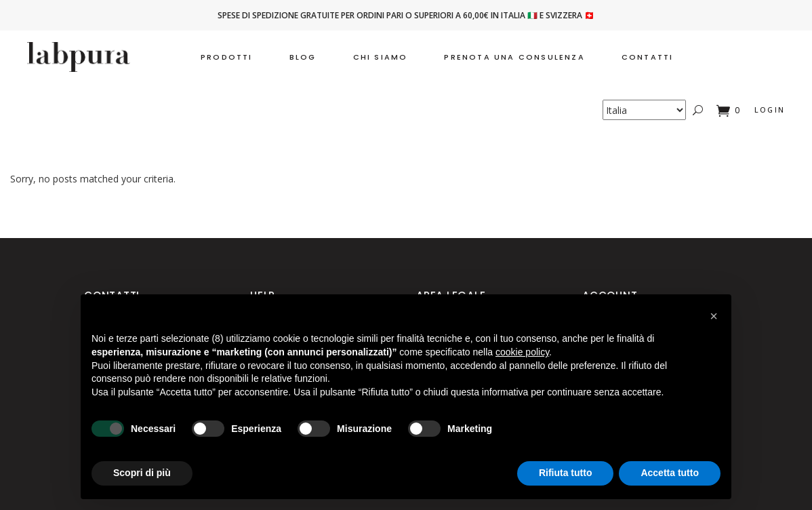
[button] (714, 316)
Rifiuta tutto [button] (566, 473)
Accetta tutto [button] (670, 473)
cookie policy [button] (522, 352)
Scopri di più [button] (142, 473)
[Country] (644, 110)
